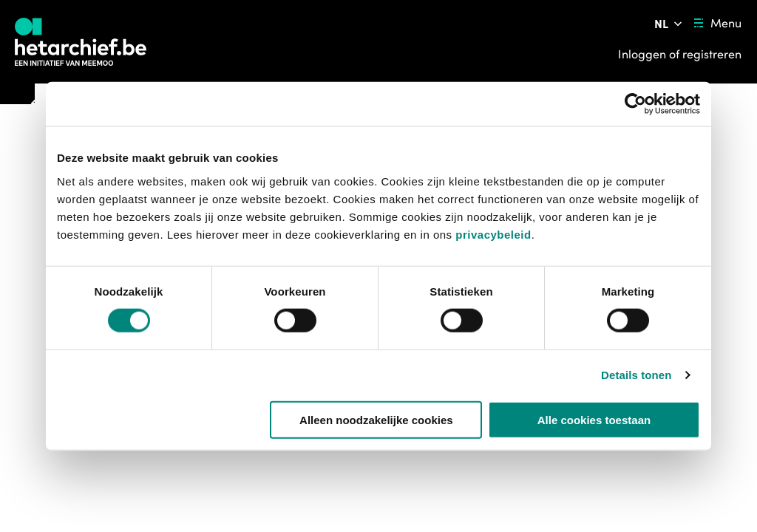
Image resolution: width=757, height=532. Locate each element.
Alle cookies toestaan (594, 419)
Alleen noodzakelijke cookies (376, 419)
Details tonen (636, 375)
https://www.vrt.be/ (399, 505)
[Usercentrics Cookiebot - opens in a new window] (635, 104)
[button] (361, 460)
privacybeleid (493, 234)
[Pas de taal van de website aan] (669, 24)
